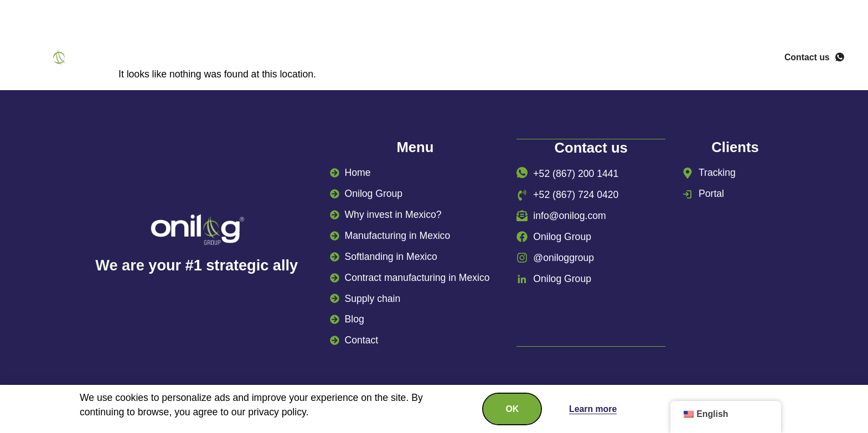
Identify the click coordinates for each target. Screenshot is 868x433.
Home (151, 59)
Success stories (676, 59)
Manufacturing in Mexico (466, 59)
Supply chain (581, 59)
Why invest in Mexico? (329, 59)
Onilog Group (218, 59)
